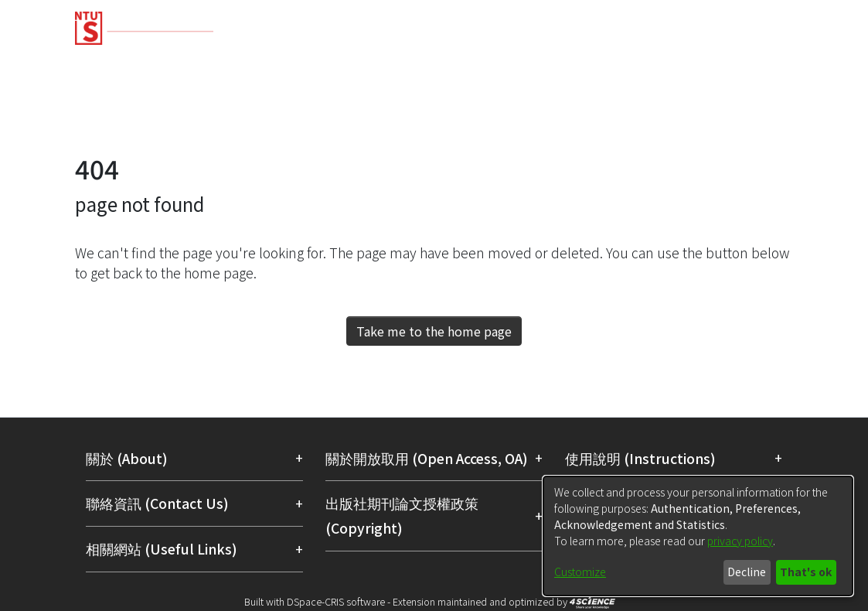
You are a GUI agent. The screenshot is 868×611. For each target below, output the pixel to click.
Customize (580, 572)
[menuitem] (713, 119)
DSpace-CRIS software (336, 601)
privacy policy (740, 541)
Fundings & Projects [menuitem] (503, 64)
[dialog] (698, 536)
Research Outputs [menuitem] (346, 64)
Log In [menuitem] (760, 119)
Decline (747, 572)
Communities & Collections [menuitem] (165, 64)
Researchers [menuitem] (641, 64)
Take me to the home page (434, 331)
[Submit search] (681, 119)
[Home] (421, 22)
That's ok (806, 572)
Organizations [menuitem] (760, 64)
